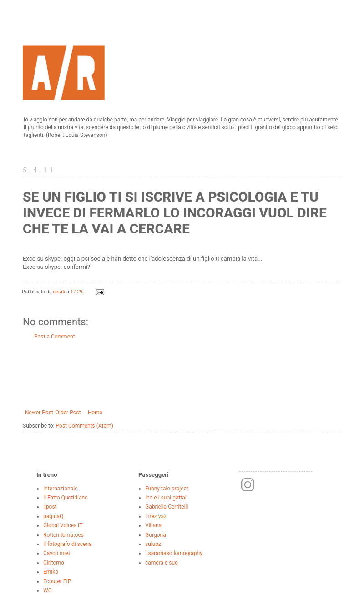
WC (47, 590)
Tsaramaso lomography (174, 553)
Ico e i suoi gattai (166, 498)
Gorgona (156, 535)
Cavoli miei (56, 553)
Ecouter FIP (57, 581)
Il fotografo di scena (68, 544)
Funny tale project (167, 489)
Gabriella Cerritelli (167, 507)
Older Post (68, 413)
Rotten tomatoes (63, 535)
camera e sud (162, 563)
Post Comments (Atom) (85, 426)
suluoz (153, 544)
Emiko (51, 572)
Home (95, 413)
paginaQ (53, 516)
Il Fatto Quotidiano (66, 498)
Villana (153, 525)
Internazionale (61, 489)
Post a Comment (55, 337)
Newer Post (39, 413)
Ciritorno (54, 563)
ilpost (50, 507)
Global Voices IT (63, 525)
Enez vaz (156, 516)
